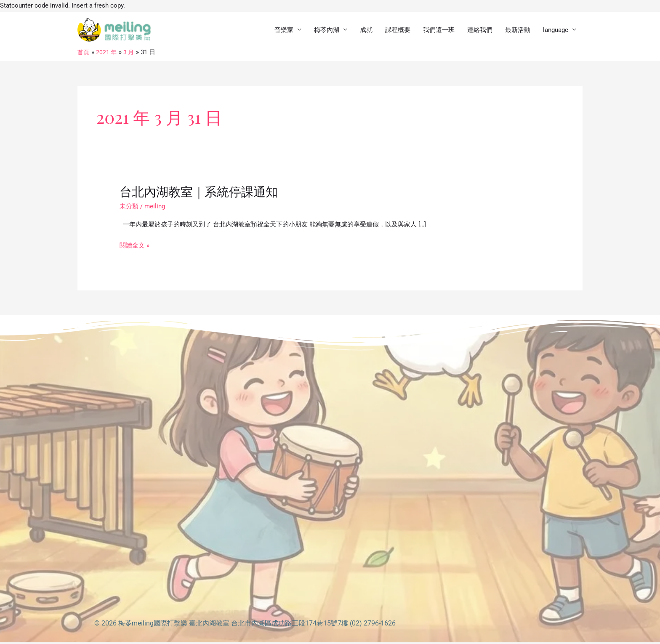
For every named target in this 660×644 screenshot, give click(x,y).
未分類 (129, 208)
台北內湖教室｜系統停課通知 (201, 193)
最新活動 (518, 31)
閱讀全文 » (134, 247)
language (556, 31)
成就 (366, 31)
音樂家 (284, 31)
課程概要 (398, 31)
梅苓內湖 (327, 31)
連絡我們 (480, 31)
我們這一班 (439, 31)
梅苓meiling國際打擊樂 (153, 625)
